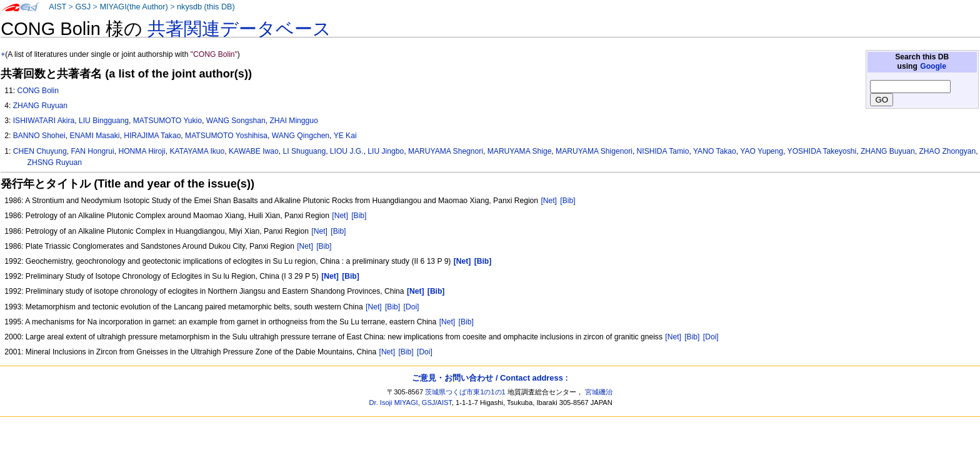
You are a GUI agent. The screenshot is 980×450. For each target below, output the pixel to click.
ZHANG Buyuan (888, 151)
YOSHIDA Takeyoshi (822, 151)
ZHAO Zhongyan (947, 151)
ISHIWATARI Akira (44, 121)
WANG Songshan (236, 121)
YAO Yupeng (762, 151)
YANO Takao (715, 151)
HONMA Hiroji (142, 151)
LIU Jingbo (386, 151)
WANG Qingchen (301, 136)
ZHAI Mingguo (293, 121)
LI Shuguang (305, 151)
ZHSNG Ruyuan (55, 162)
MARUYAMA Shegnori (446, 151)
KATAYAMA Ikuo (197, 151)
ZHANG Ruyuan (40, 106)
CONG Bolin (38, 91)
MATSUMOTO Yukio (167, 121)
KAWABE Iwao (254, 151)
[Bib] (567, 201)
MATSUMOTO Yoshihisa (226, 136)
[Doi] (412, 307)
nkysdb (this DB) (206, 7)
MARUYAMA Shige (520, 151)
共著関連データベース (239, 29)
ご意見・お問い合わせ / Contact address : (490, 378)
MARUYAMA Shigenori (594, 151)
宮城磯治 (599, 392)
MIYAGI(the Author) (133, 7)
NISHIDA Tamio (663, 151)
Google (933, 66)
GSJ (83, 7)
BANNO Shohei (39, 136)
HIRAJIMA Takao (152, 136)
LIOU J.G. (347, 151)
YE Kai (345, 136)
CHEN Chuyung (40, 151)
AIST (57, 7)
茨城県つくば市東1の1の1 (465, 392)
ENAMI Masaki (94, 136)
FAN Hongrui (92, 151)
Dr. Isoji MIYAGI (394, 402)
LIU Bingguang (104, 121)
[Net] (549, 201)
